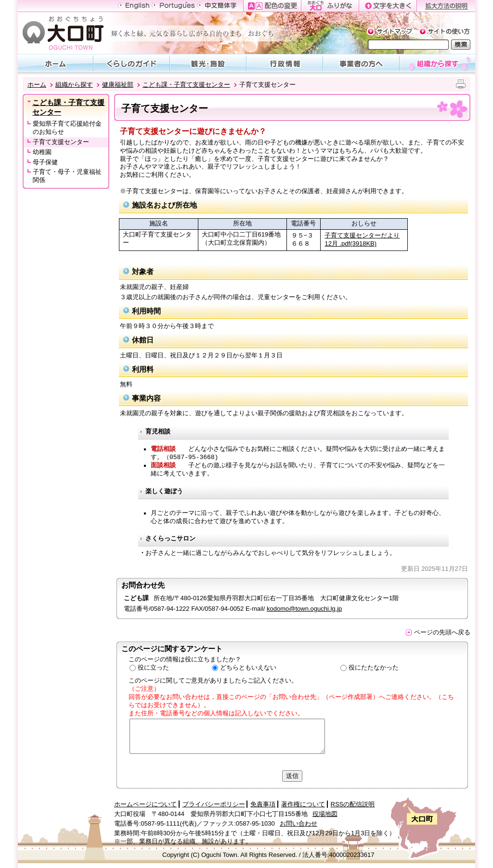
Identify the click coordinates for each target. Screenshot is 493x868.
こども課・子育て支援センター (186, 85)
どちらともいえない (248, 667)
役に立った (153, 667)
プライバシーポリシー (214, 804)
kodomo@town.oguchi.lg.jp (304, 609)
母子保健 (45, 162)
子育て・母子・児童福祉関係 (67, 176)
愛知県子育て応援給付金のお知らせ (67, 128)
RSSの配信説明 (353, 804)
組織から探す (74, 85)
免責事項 (263, 804)
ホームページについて (145, 804)
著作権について (303, 804)
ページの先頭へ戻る (438, 632)
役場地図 (325, 814)
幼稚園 (42, 152)
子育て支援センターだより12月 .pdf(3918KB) (362, 239)
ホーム (37, 85)
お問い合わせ (298, 823)
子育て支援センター (61, 142)
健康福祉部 (118, 85)
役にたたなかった (374, 667)
